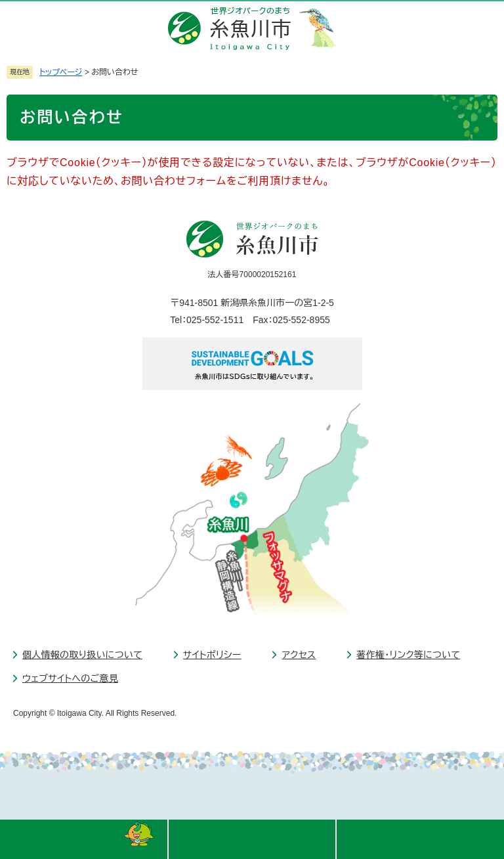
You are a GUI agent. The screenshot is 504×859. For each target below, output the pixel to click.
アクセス (299, 655)
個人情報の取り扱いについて (82, 655)
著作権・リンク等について (408, 655)
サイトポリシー (212, 655)
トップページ (61, 72)
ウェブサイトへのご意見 (70, 678)
